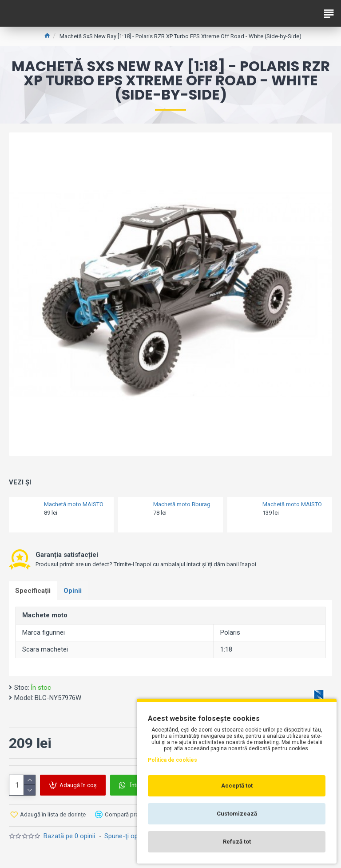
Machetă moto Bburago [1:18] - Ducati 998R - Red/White (185, 504)
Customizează (237, 814)
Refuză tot (237, 842)
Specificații (33, 591)
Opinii (73, 591)
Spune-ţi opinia (126, 836)
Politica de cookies (172, 760)
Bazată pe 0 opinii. (70, 836)
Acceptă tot (237, 786)
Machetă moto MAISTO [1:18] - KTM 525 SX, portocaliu (76, 504)
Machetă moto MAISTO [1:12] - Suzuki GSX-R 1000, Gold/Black (295, 504)
